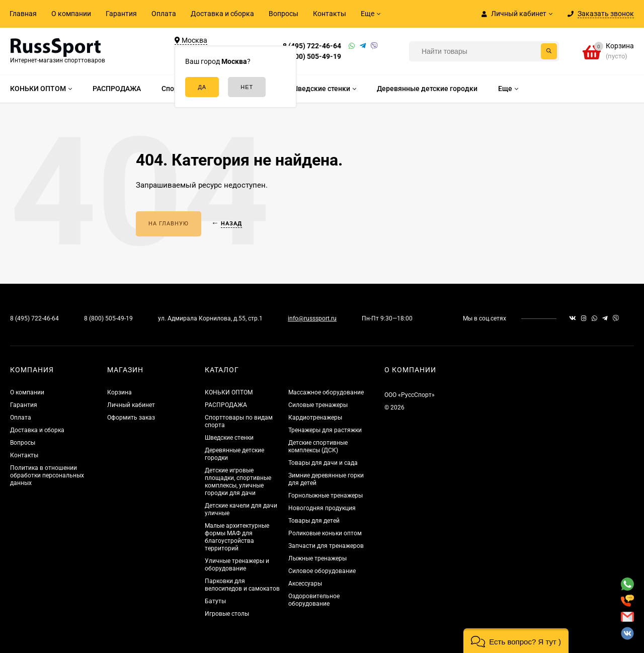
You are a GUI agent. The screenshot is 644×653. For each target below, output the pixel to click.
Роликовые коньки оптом (325, 533)
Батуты (215, 601)
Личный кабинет (131, 405)
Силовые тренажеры (318, 405)
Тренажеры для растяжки (325, 430)
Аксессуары (305, 584)
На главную (169, 224)
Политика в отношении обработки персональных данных (47, 475)
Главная (23, 14)
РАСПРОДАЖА (226, 405)
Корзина (119, 392)
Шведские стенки (229, 438)
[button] (516, 641)
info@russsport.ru (312, 318)
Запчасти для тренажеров (326, 546)
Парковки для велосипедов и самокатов (242, 585)
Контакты (330, 14)
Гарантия (121, 14)
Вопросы (284, 14)
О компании (71, 14)
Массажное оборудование (326, 392)
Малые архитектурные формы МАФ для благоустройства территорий (237, 537)
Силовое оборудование (322, 571)
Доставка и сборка (222, 14)
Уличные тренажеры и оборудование (237, 565)
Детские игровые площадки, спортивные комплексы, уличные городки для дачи (238, 482)
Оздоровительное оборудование (314, 600)
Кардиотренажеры (315, 418)
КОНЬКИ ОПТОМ (229, 392)
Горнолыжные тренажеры (326, 496)
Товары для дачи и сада (323, 463)
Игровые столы (227, 614)
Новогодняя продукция (322, 508)
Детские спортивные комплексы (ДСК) (318, 446)
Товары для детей (314, 521)
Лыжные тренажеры (317, 558)
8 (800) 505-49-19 (312, 56)
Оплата (164, 14)
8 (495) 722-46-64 (312, 46)
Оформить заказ (131, 418)
